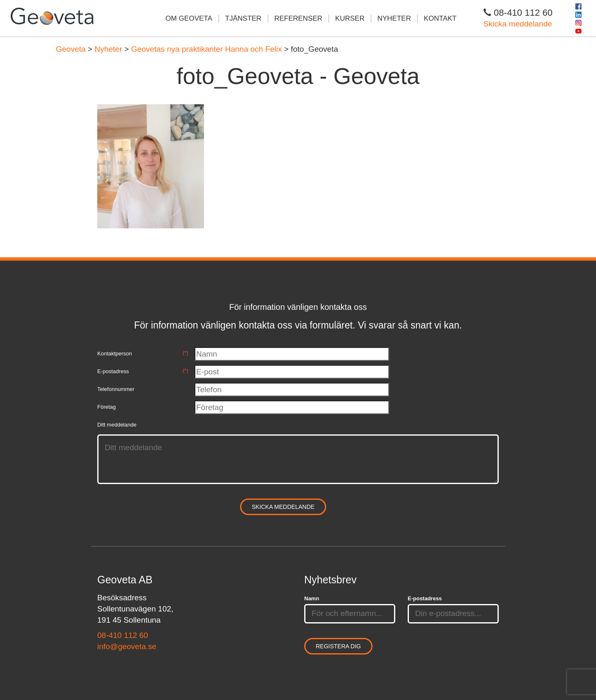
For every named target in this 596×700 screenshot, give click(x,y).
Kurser (350, 18)
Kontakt (440, 18)
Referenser (298, 18)
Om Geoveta (189, 18)
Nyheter (394, 18)
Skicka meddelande (518, 24)
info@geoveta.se (127, 646)
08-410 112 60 (123, 635)
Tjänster (243, 18)
